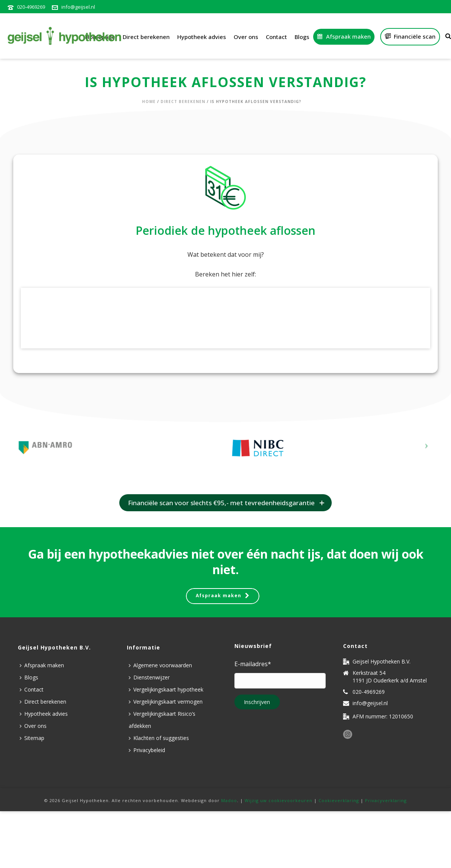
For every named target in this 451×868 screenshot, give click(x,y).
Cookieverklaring (339, 800)
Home (149, 101)
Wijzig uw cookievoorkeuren (279, 800)
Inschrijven (257, 702)
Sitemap (32, 738)
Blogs (302, 37)
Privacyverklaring (386, 800)
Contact (276, 37)
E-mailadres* (253, 664)
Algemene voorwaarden (160, 665)
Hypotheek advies (202, 37)
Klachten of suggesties (159, 738)
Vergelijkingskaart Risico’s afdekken (162, 720)
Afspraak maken (344, 36)
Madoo (229, 800)
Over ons (246, 37)
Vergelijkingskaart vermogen (166, 702)
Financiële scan (410, 36)
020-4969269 (31, 7)
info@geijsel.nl (78, 7)
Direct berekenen (146, 37)
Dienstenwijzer (149, 677)
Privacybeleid (147, 750)
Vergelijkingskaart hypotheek (166, 689)
